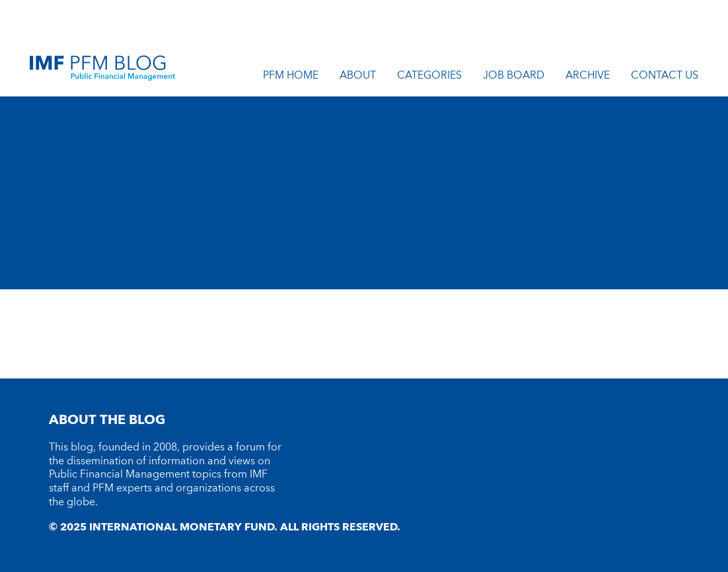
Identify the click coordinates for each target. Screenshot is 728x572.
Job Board (514, 77)
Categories (429, 77)
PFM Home (291, 77)
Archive (588, 77)
